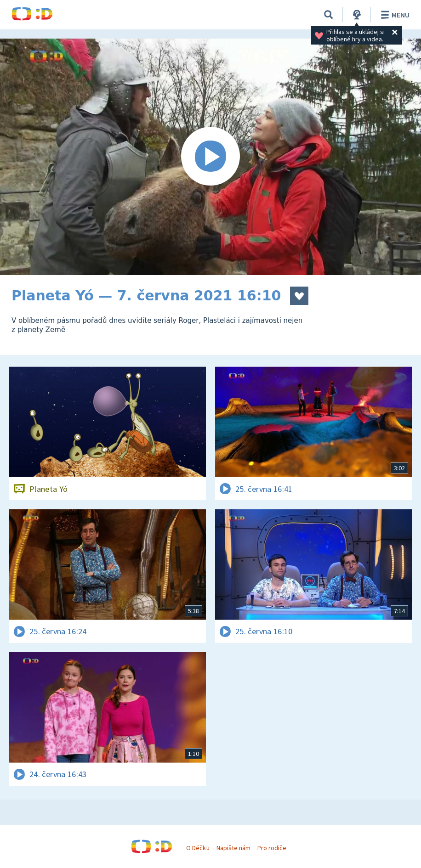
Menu (394, 15)
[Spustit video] (210, 157)
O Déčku (198, 848)
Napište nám (233, 848)
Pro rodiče (272, 848)
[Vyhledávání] (329, 15)
